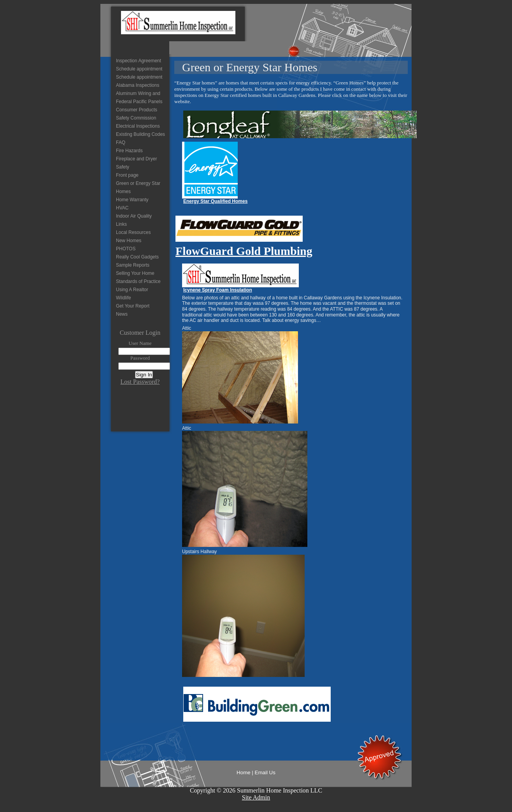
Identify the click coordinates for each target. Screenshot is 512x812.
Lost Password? (140, 382)
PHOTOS (126, 249)
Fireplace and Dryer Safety (136, 163)
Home (244, 772)
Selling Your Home (135, 273)
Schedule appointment (139, 69)
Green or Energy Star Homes (138, 187)
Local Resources (133, 232)
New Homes (129, 241)
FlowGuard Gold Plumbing (244, 251)
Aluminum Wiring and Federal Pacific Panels (139, 98)
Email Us (265, 772)
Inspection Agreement (139, 61)
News (122, 314)
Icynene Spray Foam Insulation (218, 290)
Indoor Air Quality (134, 216)
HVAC (122, 208)
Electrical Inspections (138, 126)
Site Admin (256, 797)
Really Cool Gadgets (137, 257)
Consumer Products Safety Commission (137, 114)
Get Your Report (133, 306)
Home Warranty (132, 200)
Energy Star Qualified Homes (215, 201)
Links (121, 224)
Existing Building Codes (140, 134)
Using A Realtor (132, 290)
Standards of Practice (138, 281)
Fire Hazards (129, 151)
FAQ (121, 142)
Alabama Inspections (138, 85)
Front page (127, 175)
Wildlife (124, 298)
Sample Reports (133, 265)
